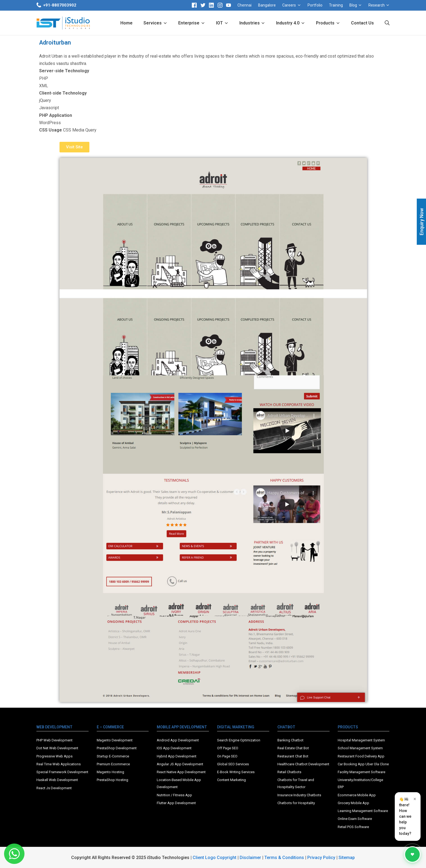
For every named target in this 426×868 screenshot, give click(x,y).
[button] (74, 147)
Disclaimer (250, 858)
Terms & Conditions (284, 858)
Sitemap (347, 858)
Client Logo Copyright (215, 858)
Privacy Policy (321, 858)
